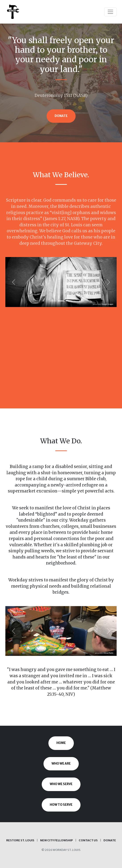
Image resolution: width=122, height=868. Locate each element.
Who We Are (61, 764)
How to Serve (61, 805)
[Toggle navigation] (110, 12)
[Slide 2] (61, 301)
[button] (14, 282)
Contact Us (88, 840)
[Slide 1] (53, 301)
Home (61, 743)
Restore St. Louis (20, 840)
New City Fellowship (57, 840)
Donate (61, 116)
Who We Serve (61, 784)
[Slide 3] (69, 301)
